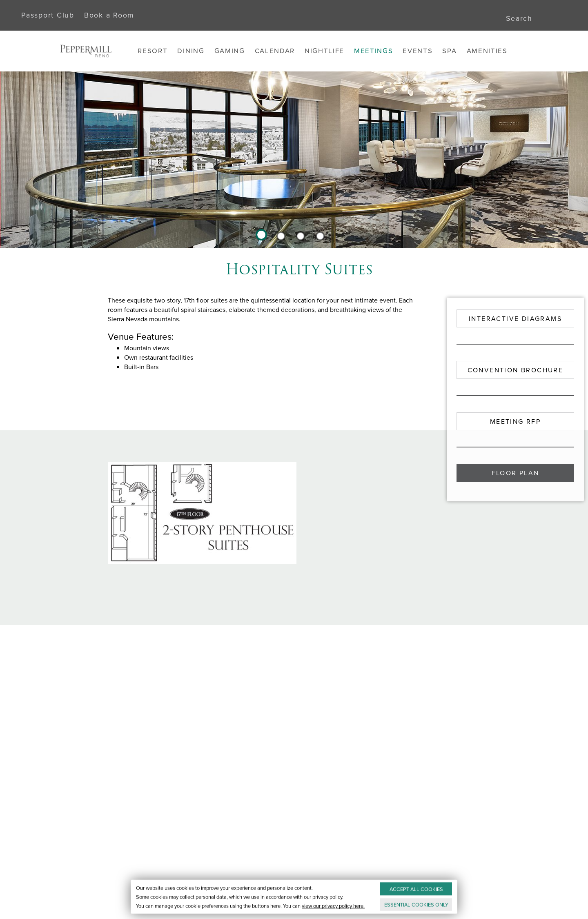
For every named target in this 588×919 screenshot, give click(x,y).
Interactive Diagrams (515, 319)
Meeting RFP (515, 422)
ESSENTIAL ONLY (416, 905)
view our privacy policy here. (333, 906)
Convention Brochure (516, 370)
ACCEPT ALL (416, 889)
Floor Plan (516, 473)
